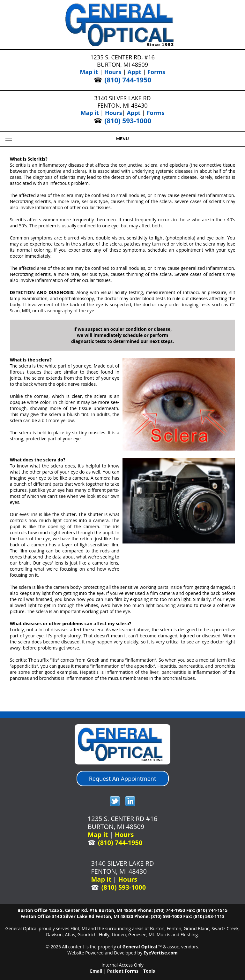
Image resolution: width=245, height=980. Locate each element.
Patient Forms (123, 971)
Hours (113, 72)
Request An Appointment (123, 779)
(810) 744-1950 (128, 80)
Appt (134, 72)
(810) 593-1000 (128, 121)
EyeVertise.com (161, 953)
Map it (89, 72)
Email (96, 971)
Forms (156, 72)
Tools (149, 971)
